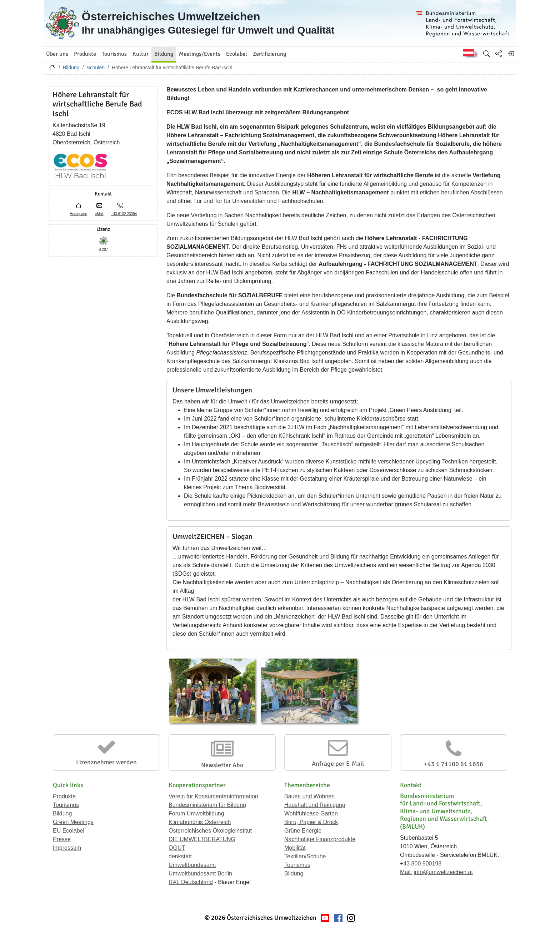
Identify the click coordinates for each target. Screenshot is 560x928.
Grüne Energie (303, 831)
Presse (62, 839)
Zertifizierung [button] (269, 54)
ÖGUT (177, 848)
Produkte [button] (85, 54)
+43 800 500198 (421, 864)
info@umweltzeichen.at (443, 872)
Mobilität (295, 848)
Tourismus (66, 805)
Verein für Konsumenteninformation (213, 796)
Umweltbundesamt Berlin (200, 874)
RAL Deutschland (191, 882)
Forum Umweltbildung (196, 813)
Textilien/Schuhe (305, 856)
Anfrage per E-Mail (338, 764)
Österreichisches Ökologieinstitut (210, 831)
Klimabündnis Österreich (200, 822)
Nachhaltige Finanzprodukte (320, 839)
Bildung (71, 68)
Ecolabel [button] (237, 54)
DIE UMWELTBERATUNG (202, 839)
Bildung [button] (164, 54)
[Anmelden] (511, 54)
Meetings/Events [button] (200, 54)
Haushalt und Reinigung (315, 805)
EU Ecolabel (69, 831)
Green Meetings (73, 822)
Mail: (406, 872)
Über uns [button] (57, 54)
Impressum (67, 848)
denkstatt (180, 856)
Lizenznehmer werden (106, 762)
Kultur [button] (141, 54)
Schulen (96, 68)
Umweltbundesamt (192, 865)
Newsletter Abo (222, 765)
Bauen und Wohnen (309, 796)
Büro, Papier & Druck (311, 822)
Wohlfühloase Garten (311, 813)
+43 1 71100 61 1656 (454, 764)
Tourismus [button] (114, 54)
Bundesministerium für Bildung (207, 805)
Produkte (64, 796)
